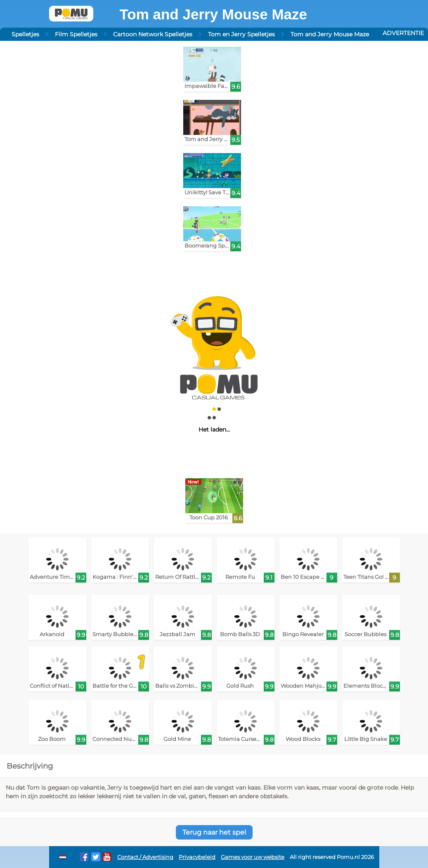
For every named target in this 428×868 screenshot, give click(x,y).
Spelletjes (25, 34)
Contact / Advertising (145, 857)
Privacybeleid (197, 857)
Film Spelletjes (76, 34)
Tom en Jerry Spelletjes (241, 34)
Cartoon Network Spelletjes (153, 34)
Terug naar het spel (214, 832)
